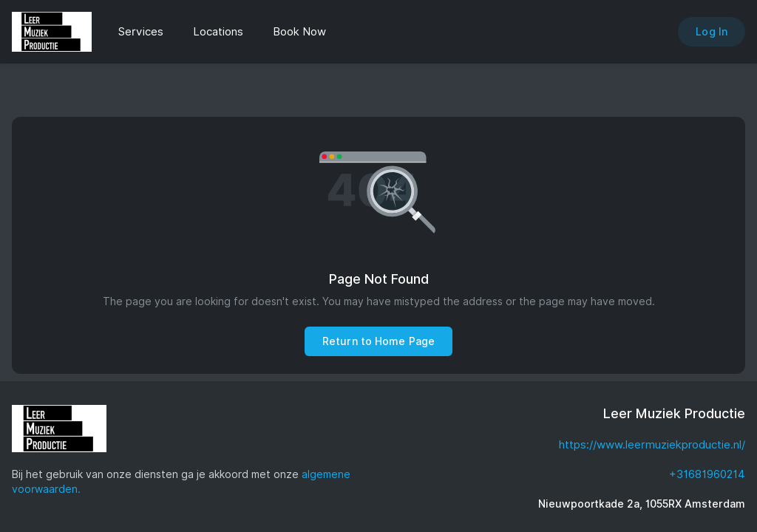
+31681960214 (707, 474)
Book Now (299, 32)
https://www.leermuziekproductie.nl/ (652, 445)
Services (141, 32)
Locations (218, 32)
